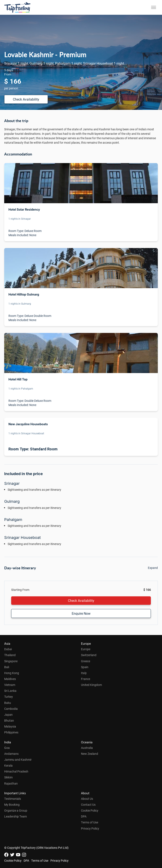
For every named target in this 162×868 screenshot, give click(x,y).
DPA (84, 816)
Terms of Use (90, 822)
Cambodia (11, 709)
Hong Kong (12, 673)
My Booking (12, 805)
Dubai (8, 649)
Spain (85, 667)
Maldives (10, 679)
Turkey (9, 697)
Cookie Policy (90, 810)
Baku (8, 703)
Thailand (10, 655)
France (86, 679)
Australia (87, 748)
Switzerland (89, 655)
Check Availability (26, 99)
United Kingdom (91, 685)
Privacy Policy (90, 828)
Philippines (11, 732)
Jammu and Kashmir (18, 760)
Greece (86, 661)
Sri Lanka (10, 691)
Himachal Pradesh (16, 771)
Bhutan (9, 720)
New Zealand (90, 754)
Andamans (11, 754)
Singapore (11, 661)
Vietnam (10, 685)
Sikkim (8, 777)
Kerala (8, 765)
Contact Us (88, 805)
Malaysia (10, 726)
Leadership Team (16, 816)
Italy (84, 673)
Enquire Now (81, 613)
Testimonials (13, 799)
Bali (7, 667)
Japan (8, 715)
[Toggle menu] (154, 7)
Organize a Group (16, 810)
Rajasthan (11, 783)
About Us (87, 799)
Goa (7, 748)
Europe (86, 649)
